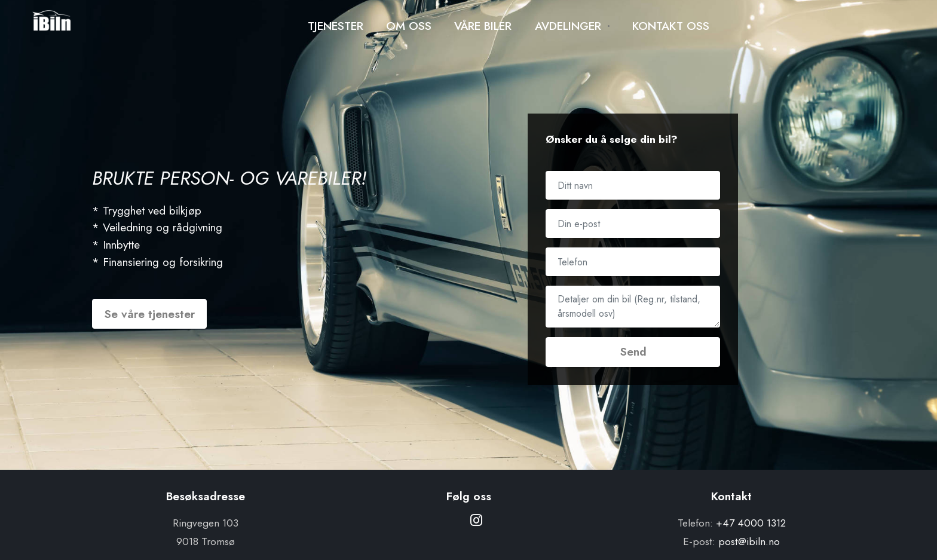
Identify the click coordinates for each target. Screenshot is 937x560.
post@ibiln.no (749, 541)
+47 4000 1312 (751, 523)
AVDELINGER (568, 26)
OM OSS (409, 26)
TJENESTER (336, 26)
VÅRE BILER (483, 26)
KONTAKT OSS (671, 26)
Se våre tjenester (149, 314)
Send (633, 351)
